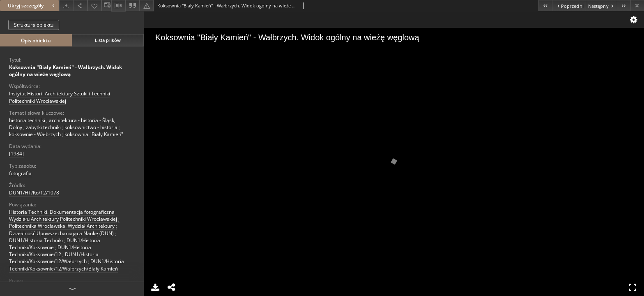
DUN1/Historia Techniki (36, 240)
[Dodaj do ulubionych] (94, 6)
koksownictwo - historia (91, 127)
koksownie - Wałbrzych (35, 134)
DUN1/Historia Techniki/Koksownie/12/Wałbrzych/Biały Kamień (67, 265)
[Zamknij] (637, 6)
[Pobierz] (66, 6)
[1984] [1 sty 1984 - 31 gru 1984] (16, 154)
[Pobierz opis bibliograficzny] (118, 6)
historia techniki (27, 120)
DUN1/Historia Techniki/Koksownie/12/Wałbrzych (54, 258)
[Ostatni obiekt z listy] (624, 6)
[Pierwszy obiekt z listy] (545, 6)
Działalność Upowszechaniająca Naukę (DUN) (61, 233)
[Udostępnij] (80, 6)
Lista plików (108, 40)
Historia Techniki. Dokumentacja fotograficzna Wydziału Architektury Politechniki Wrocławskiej (63, 215)
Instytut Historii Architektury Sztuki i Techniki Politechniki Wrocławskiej (60, 97)
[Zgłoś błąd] (147, 6)
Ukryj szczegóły (32, 6)
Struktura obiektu (34, 25)
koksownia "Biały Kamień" (94, 134)
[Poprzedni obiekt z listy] (569, 6)
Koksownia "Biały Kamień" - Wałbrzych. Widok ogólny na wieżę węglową (66, 71)
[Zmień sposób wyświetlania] (106, 6)
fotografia (20, 173)
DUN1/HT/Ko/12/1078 (34, 193)
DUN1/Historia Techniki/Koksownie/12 (50, 251)
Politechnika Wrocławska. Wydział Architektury (62, 226)
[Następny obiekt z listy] (601, 6)
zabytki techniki (43, 127)
